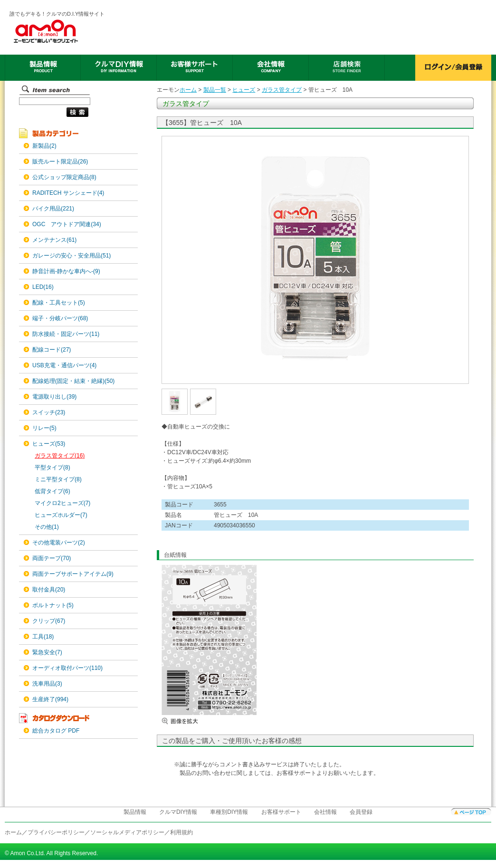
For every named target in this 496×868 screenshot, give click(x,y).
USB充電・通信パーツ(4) (64, 365)
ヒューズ (244, 90)
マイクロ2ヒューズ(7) (62, 503)
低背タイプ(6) (52, 491)
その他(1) (47, 527)
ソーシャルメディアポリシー (127, 832)
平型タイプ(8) (52, 467)
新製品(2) (44, 146)
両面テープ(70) (52, 558)
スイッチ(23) (49, 412)
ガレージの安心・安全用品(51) (72, 256)
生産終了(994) (50, 699)
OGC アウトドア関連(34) (67, 224)
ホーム (188, 90)
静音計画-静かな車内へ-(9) (66, 271)
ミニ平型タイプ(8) (58, 479)
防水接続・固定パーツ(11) (66, 334)
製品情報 (135, 812)
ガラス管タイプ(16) (60, 456)
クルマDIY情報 (178, 812)
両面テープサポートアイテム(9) (73, 574)
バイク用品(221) (53, 209)
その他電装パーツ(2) (59, 543)
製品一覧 (215, 90)
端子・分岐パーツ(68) (60, 318)
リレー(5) (44, 428)
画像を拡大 (190, 721)
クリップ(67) (49, 621)
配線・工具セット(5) (59, 303)
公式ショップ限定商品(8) (64, 177)
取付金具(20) (49, 590)
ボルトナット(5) (53, 605)
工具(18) (43, 637)
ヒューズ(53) (49, 444)
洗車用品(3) (47, 684)
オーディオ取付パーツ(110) (67, 668)
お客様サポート (281, 812)
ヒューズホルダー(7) (61, 515)
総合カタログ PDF (56, 731)
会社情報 (325, 812)
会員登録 (361, 812)
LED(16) (43, 287)
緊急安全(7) (47, 652)
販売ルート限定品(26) (60, 162)
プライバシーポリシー (56, 832)
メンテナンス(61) (54, 240)
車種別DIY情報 (229, 812)
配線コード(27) (52, 350)
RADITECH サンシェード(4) (68, 193)
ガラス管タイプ (282, 90)
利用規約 (181, 832)
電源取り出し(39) (54, 397)
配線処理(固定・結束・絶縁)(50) (73, 381)
